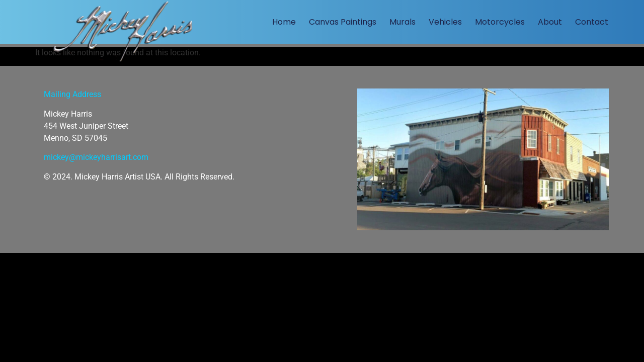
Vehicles (445, 22)
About (550, 22)
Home (284, 22)
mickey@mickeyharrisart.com (96, 157)
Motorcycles (500, 22)
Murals (403, 22)
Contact (592, 22)
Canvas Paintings (343, 22)
